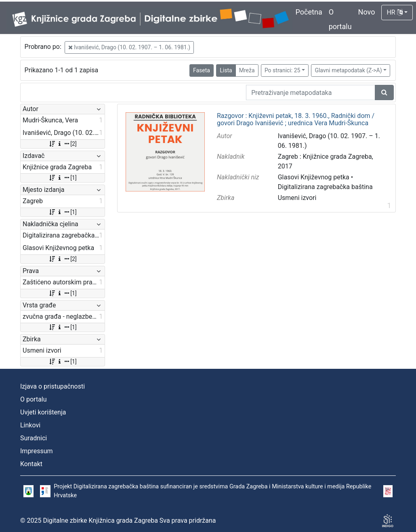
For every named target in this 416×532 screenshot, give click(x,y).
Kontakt (31, 464)
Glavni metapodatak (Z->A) (348, 70)
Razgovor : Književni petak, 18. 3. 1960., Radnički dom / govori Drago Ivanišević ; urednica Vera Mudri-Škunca (296, 119)
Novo (367, 12)
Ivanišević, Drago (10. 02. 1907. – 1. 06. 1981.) (129, 47)
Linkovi (30, 425)
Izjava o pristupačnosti (53, 386)
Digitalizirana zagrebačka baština (325, 187)
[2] (62, 144)
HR (394, 12)
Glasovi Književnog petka (314, 177)
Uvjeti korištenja (43, 412)
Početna (309, 12)
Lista (226, 70)
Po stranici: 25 (283, 70)
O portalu (34, 399)
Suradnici (34, 438)
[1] (62, 178)
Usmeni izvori (297, 198)
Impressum (37, 451)
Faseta (202, 70)
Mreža (247, 70)
